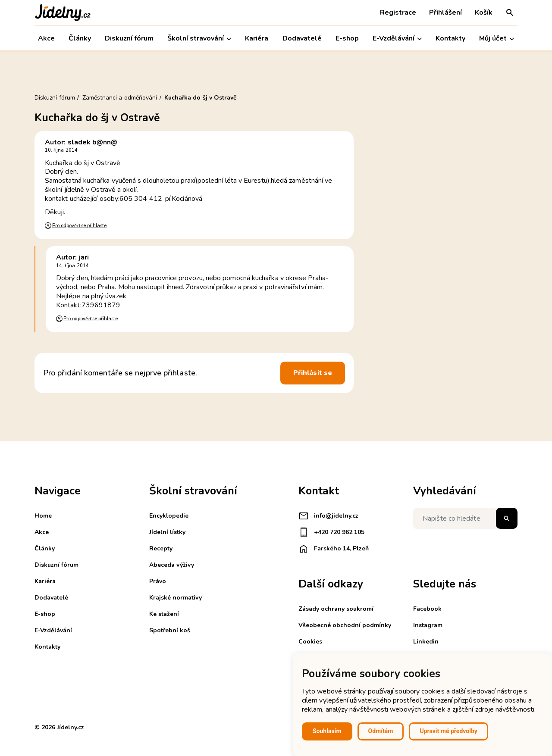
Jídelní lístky (167, 532)
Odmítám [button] (381, 731)
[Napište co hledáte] (465, 518)
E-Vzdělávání (397, 39)
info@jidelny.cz (328, 516)
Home (43, 516)
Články (80, 38)
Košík (484, 12)
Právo (158, 581)
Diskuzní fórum (129, 38)
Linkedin (426, 642)
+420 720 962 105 (331, 532)
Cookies (310, 642)
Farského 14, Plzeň (334, 549)
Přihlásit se (313, 373)
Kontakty (450, 38)
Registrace (398, 12)
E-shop (347, 38)
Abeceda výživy (172, 565)
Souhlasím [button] (327, 731)
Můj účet (497, 39)
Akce (46, 38)
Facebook (427, 609)
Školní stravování (199, 39)
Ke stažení (164, 614)
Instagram (428, 625)
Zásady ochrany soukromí (336, 609)
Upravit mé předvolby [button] (448, 731)
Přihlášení (445, 12)
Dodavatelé (302, 38)
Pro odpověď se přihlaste (79, 226)
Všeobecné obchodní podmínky (345, 625)
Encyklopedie (169, 516)
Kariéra (257, 38)
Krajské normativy (176, 598)
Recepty (161, 548)
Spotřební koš (170, 630)
